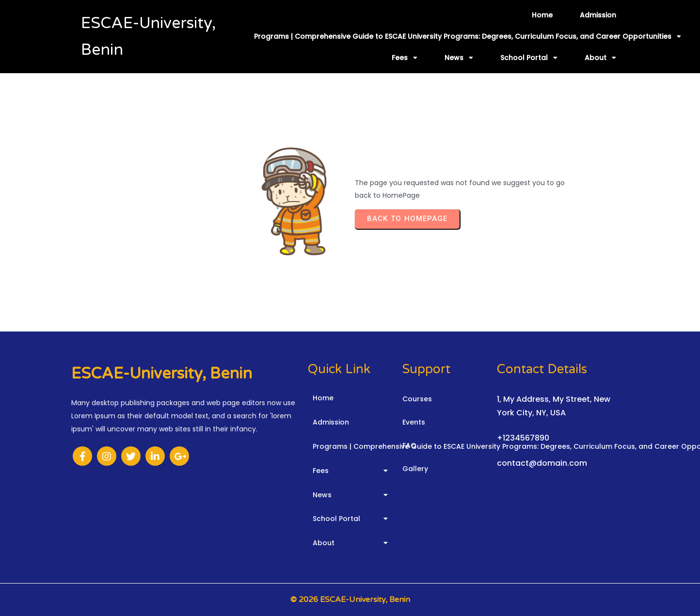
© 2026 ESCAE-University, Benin (350, 600)
